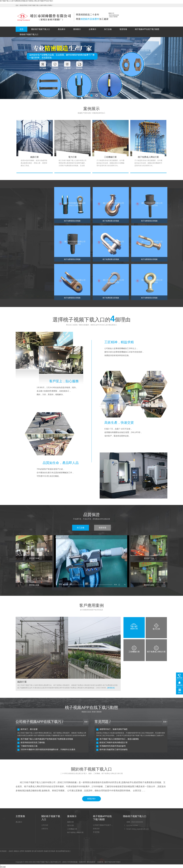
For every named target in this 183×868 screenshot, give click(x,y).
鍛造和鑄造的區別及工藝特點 (33, 742)
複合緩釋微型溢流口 (63, 851)
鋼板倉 (16, 851)
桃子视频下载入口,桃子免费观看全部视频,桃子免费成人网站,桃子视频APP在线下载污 (26, 1)
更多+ (86, 722)
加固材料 (40, 851)
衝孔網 (34, 851)
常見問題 (96, 832)
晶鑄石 (11, 851)
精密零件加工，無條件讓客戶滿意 (114, 729)
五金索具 (22, 232)
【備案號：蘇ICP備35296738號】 (109, 862)
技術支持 (96, 829)
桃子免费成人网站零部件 (28, 215)
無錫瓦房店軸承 (50, 851)
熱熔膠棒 (28, 851)
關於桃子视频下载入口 (41, 29)
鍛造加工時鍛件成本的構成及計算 (114, 742)
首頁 (21, 29)
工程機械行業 (72, 829)
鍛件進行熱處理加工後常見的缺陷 (114, 749)
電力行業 (70, 825)
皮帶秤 (22, 851)
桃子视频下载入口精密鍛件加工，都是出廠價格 (119, 739)
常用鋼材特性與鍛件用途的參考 (113, 746)
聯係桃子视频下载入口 (29, 34)
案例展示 (77, 29)
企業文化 (45, 829)
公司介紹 (45, 825)
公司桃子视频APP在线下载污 (103, 825)
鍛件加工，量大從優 (29, 729)
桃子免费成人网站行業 (75, 832)
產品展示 (62, 29)
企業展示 (92, 29)
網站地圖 (3, 867)
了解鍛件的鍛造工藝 (29, 746)
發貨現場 (123, 29)
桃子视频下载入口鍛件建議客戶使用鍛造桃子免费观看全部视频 (47, 739)
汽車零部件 (23, 227)
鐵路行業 (70, 822)
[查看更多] (111, 688)
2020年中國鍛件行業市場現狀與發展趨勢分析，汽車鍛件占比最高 (48, 749)
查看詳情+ (91, 799)
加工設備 (108, 29)
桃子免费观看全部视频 (27, 209)
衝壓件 (21, 221)
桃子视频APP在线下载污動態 (147, 29)
